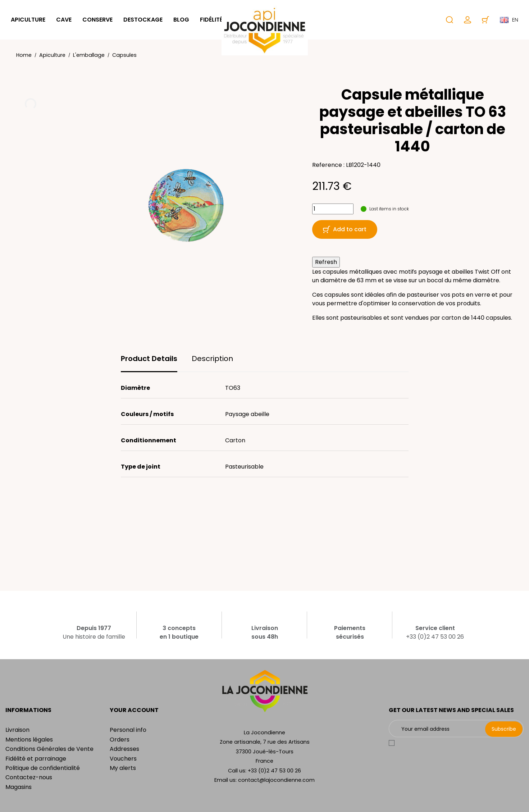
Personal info (128, 730)
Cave (64, 20)
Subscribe (504, 729)
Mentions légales (29, 740)
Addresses (124, 749)
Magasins (19, 787)
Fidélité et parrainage (36, 759)
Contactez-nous (29, 777)
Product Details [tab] (149, 359)
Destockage (143, 20)
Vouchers (123, 759)
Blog (181, 20)
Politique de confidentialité (43, 768)
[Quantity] (333, 209)
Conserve (97, 20)
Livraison (17, 730)
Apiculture (28, 20)
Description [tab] (212, 359)
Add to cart (345, 229)
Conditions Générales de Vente (49, 749)
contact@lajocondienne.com (276, 780)
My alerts (123, 768)
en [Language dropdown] (509, 20)
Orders (120, 740)
